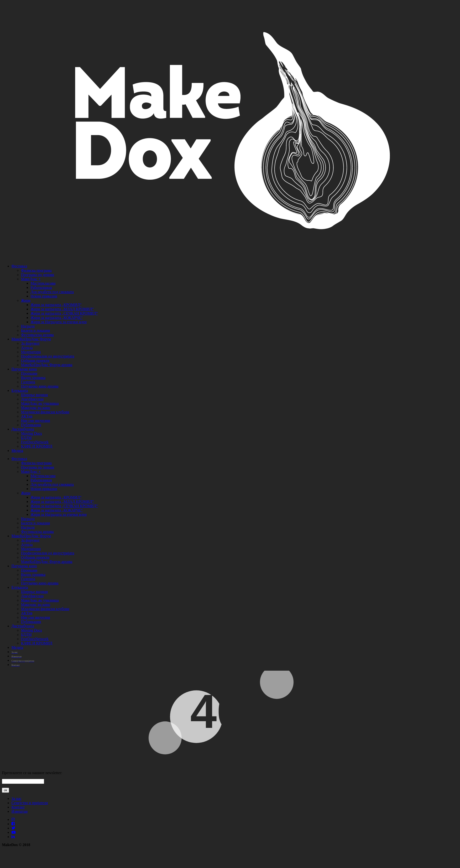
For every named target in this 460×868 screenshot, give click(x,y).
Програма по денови (38, 275)
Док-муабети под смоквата (52, 292)
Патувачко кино (24, 369)
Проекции (29, 373)
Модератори (31, 352)
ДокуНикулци (32, 399)
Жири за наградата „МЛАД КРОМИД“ (62, 309)
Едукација (20, 391)
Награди (28, 326)
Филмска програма (36, 270)
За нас (16, 799)
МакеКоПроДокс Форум (31, 339)
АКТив (27, 416)
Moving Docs (31, 433)
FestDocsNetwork (35, 442)
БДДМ (26, 438)
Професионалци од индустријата (48, 356)
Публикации (31, 425)
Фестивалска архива (37, 335)
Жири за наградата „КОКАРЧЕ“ (57, 318)
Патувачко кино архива (40, 386)
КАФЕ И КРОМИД (37, 446)
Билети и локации (35, 330)
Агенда (27, 348)
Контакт (18, 807)
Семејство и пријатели (30, 803)
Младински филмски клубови (45, 412)
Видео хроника (33, 378)
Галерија (28, 382)
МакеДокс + (31, 279)
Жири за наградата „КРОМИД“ (56, 305)
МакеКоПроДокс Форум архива (47, 365)
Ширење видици (34, 395)
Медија (17, 451)
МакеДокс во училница (40, 403)
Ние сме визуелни (36, 421)
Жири (26, 300)
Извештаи (20, 811)
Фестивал (19, 266)
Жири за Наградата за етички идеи (59, 322)
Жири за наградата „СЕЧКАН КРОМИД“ (64, 313)
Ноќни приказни (44, 296)
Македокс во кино (36, 408)
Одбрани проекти (35, 360)
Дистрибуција (23, 429)
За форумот (30, 343)
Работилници (41, 288)
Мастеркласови (43, 283)
